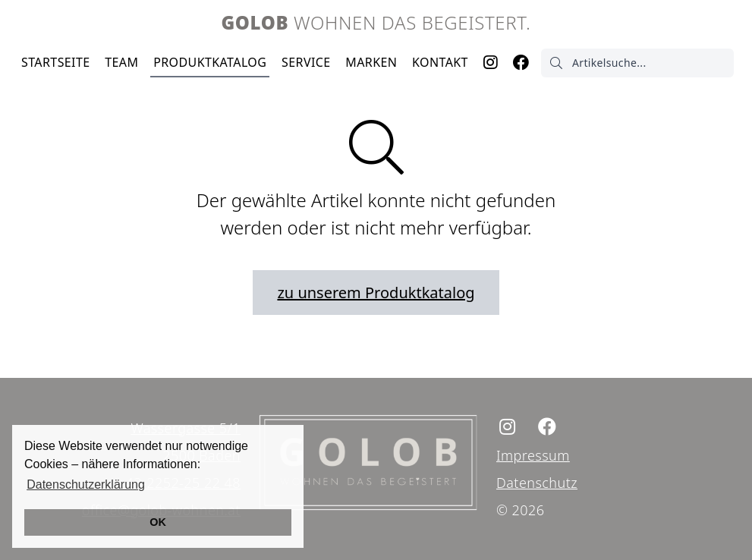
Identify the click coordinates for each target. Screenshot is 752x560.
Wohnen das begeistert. (376, 22)
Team (121, 62)
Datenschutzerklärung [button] (86, 484)
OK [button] (158, 522)
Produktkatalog (210, 62)
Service (306, 62)
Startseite (56, 62)
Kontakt (440, 62)
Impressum (533, 455)
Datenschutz (537, 483)
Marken (371, 62)
